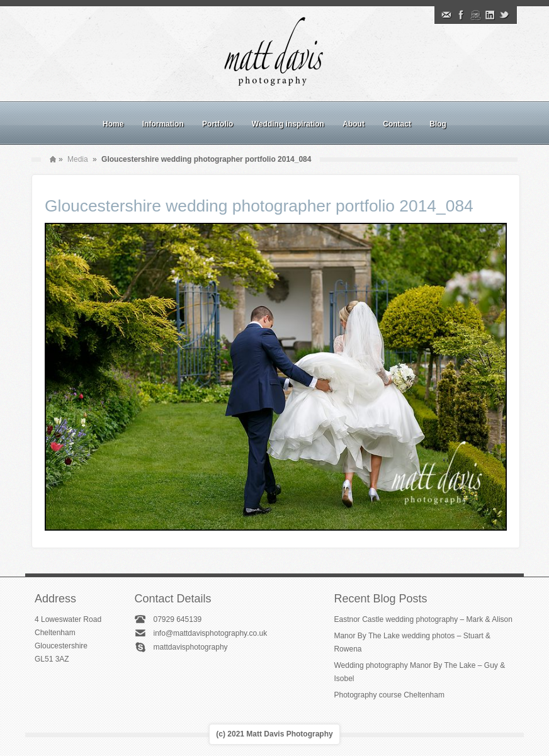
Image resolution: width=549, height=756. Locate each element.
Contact (397, 124)
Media (78, 159)
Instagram (475, 15)
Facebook (461, 15)
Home (113, 124)
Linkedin (490, 15)
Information (163, 124)
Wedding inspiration (288, 124)
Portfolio (218, 124)
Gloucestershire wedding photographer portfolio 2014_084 (259, 206)
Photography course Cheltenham (389, 695)
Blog (438, 124)
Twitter (504, 15)
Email (446, 15)
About (354, 124)
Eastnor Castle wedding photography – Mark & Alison (423, 619)
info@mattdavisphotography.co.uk (210, 633)
